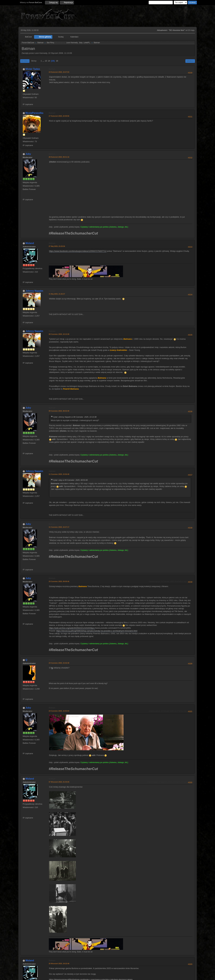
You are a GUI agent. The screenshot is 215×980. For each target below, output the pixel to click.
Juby (81, 43)
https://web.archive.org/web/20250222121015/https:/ (72, 628)
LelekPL (87, 43)
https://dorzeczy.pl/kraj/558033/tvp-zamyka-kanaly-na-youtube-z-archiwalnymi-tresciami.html (97, 631)
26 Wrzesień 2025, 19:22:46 (59, 964)
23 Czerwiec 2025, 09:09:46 (59, 581)
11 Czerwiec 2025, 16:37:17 (59, 527)
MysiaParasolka (34, 113)
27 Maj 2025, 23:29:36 (57, 246)
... (44, 61)
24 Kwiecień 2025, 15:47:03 (59, 72)
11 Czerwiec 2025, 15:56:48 (59, 474)
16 (57, 61)
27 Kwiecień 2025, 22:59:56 (59, 116)
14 (49, 61)
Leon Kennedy (72, 43)
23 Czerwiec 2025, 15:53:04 (59, 711)
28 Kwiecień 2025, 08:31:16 (59, 157)
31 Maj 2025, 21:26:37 (57, 294)
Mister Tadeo (33, 69)
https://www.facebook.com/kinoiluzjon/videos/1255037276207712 (78, 251)
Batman (52, 69)
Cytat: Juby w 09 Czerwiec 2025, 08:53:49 (70, 480)
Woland (30, 243)
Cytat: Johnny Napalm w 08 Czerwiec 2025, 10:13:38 (75, 417)
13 (46, 61)
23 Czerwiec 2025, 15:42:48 (59, 663)
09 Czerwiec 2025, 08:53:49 (59, 411)
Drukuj (190, 61)
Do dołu (25, 61)
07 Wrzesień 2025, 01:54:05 (59, 782)
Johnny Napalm (34, 291)
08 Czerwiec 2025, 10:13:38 (59, 334)
